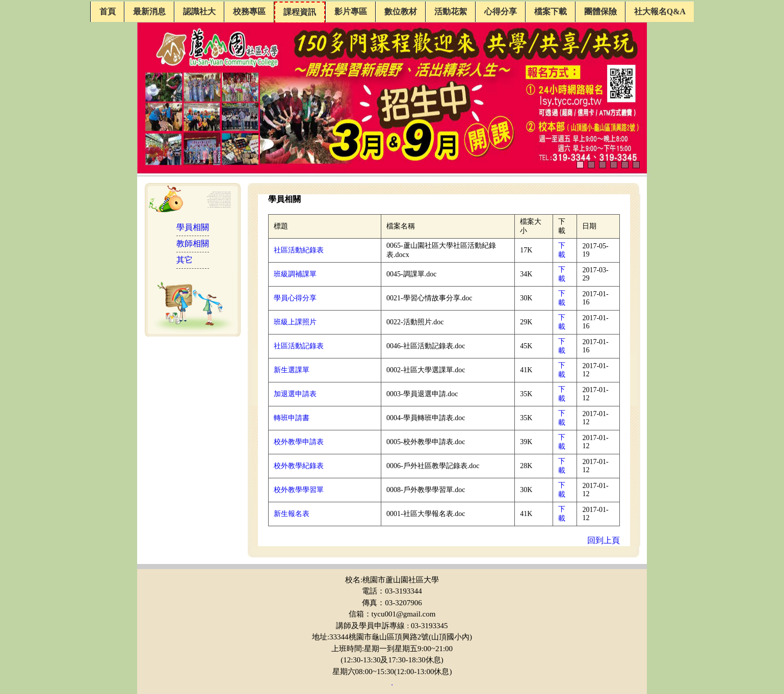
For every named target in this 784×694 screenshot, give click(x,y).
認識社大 (199, 11)
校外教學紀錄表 (299, 466)
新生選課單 (292, 370)
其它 (185, 260)
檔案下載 (551, 11)
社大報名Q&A (660, 11)
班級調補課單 (295, 274)
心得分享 (501, 11)
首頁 (108, 11)
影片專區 (351, 11)
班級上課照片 (295, 322)
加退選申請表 (295, 394)
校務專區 (249, 11)
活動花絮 (451, 11)
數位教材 (401, 11)
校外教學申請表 (299, 442)
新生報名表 (292, 514)
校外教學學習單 (299, 490)
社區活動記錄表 (299, 346)
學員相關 (193, 227)
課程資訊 (300, 12)
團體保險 (600, 11)
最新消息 (149, 11)
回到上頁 (604, 540)
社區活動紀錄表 (299, 250)
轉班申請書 (292, 418)
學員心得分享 (295, 298)
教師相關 (193, 243)
